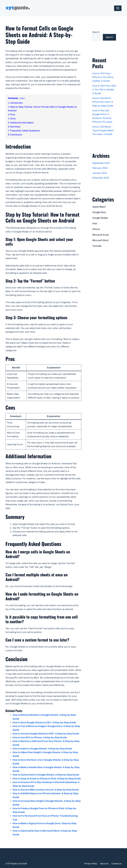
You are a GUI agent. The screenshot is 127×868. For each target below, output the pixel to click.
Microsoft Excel (101, 235)
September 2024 (101, 163)
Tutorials (97, 246)
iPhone (96, 229)
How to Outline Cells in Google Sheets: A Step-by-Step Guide (46, 775)
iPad (95, 224)
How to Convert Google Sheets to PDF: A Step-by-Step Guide (46, 734)
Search (96, 32)
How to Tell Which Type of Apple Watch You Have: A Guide (103, 131)
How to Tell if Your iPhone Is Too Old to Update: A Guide (103, 77)
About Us (104, 864)
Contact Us (116, 864)
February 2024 (100, 168)
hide (22, 98)
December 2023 (101, 178)
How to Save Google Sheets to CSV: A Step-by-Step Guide (44, 723)
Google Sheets (100, 218)
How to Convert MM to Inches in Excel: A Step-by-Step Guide (46, 790)
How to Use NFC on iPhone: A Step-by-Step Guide (40, 737)
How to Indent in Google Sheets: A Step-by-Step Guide (42, 749)
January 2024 (100, 173)
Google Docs (99, 212)
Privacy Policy (91, 864)
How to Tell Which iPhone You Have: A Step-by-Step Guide (103, 102)
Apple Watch (99, 207)
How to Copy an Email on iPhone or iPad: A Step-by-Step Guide (47, 779)
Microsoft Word (100, 240)
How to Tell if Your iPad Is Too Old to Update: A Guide (104, 90)
